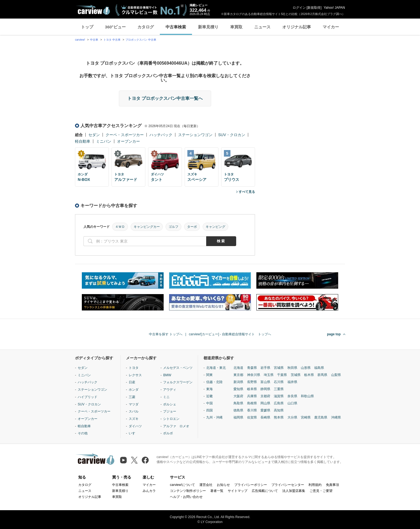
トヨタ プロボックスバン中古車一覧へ (165, 98)
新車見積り (208, 27)
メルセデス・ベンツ (178, 368)
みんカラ (149, 491)
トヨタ (134, 368)
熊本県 (279, 417)
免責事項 (332, 485)
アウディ (170, 390)
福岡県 (238, 417)
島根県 (252, 403)
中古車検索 (176, 27)
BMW (167, 375)
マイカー (331, 27)
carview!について (182, 485)
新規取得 (314, 8)
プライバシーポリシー (251, 485)
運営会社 (206, 485)
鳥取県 (238, 403)
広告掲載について (265, 491)
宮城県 (279, 368)
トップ (87, 27)
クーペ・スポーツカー (125, 135)
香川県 (252, 410)
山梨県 (336, 375)
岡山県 (265, 403)
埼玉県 (269, 375)
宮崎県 (306, 417)
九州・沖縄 (214, 417)
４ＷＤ (120, 227)
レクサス (135, 375)
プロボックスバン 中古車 (141, 40)
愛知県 (238, 389)
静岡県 (265, 389)
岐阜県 (252, 389)
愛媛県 (265, 410)
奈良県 (292, 396)
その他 (83, 433)
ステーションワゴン (195, 135)
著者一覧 (217, 491)
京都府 (265, 396)
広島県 (279, 403)
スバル (134, 411)
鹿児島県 (321, 417)
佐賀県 (252, 417)
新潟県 (238, 382)
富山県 (265, 382)
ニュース (262, 27)
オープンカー (128, 141)
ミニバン (104, 141)
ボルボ (168, 433)
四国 (209, 410)
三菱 (132, 397)
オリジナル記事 (297, 27)
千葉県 (282, 375)
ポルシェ (170, 404)
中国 (209, 403)
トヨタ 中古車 (112, 40)
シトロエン (171, 419)
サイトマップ (238, 491)
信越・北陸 (214, 382)
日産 (132, 382)
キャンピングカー (147, 227)
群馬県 (322, 375)
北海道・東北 (216, 368)
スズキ (134, 419)
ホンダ (134, 390)
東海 (209, 389)
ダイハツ (135, 426)
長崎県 (265, 417)
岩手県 (265, 368)
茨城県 (296, 375)
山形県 (306, 368)
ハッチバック (161, 135)
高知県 (279, 410)
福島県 (319, 368)
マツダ (134, 404)
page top (334, 334)
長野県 (252, 382)
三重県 (279, 389)
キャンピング (215, 227)
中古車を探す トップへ (166, 334)
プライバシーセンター (288, 485)
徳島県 (238, 410)
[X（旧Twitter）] (134, 460)
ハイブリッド (88, 397)
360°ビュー (115, 27)
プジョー (170, 411)
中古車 (94, 40)
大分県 (292, 417)
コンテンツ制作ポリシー (188, 491)
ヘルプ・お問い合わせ (186, 497)
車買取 (236, 27)
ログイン (299, 8)
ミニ (166, 397)
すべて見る (247, 192)
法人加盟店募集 (294, 491)
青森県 (252, 368)
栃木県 (309, 375)
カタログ (146, 27)
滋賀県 (279, 396)
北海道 (238, 368)
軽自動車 (83, 141)
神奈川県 (254, 375)
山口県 (292, 403)
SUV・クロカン (232, 135)
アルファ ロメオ (176, 426)
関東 (209, 375)
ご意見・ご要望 (321, 491)
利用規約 (315, 485)
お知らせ (223, 485)
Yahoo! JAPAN (334, 8)
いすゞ (134, 433)
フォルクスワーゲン (178, 382)
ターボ (192, 227)
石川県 (279, 382)
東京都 (238, 375)
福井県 (292, 382)
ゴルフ (173, 227)
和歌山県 (307, 396)
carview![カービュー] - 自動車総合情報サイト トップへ (230, 334)
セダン (94, 135)
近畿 (209, 396)
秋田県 (292, 368)
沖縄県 (336, 417)
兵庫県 (252, 396)
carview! (80, 40)
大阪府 (238, 396)
